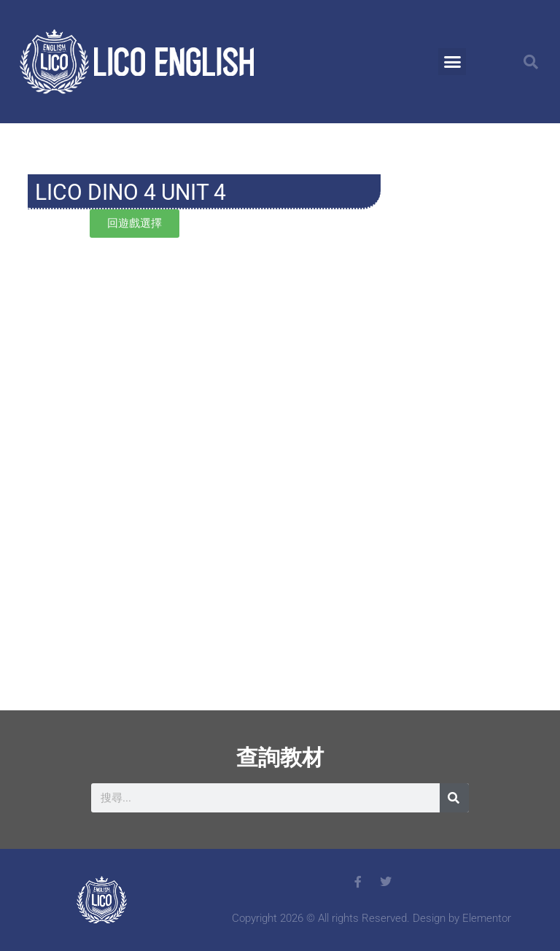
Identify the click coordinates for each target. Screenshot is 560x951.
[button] (452, 62)
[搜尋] (454, 798)
